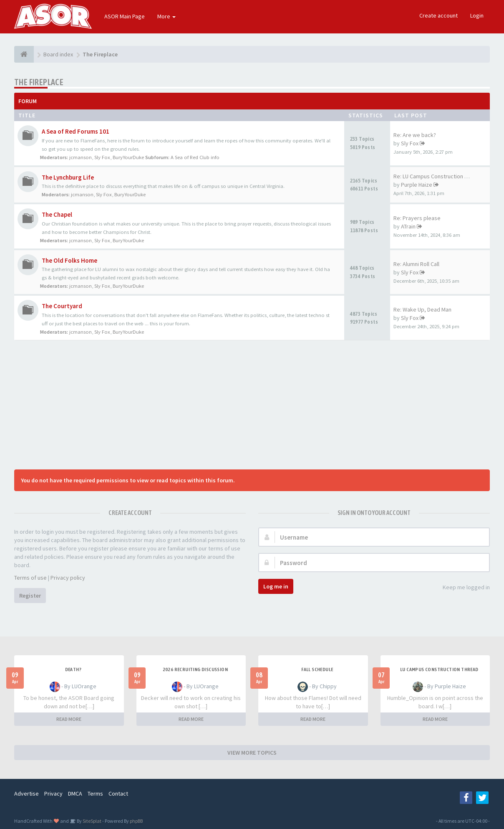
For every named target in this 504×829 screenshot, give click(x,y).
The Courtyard (62, 306)
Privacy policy (68, 578)
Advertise (26, 794)
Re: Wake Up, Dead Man (422, 309)
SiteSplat (92, 821)
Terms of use (30, 578)
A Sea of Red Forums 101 (76, 131)
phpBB (136, 821)
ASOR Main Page (125, 16)
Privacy (53, 794)
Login (477, 15)
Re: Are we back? (415, 135)
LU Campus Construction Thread (439, 669)
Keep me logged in (462, 588)
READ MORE (69, 719)
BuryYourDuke (128, 157)
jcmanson (81, 157)
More (166, 16)
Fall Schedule (317, 669)
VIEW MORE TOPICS (252, 753)
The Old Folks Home (69, 260)
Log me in (276, 586)
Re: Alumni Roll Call (416, 264)
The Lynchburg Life (68, 177)
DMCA (75, 794)
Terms (95, 794)
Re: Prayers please (417, 218)
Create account (438, 15)
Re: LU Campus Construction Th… (435, 176)
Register (30, 596)
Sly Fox (102, 157)
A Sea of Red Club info (195, 157)
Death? (73, 669)
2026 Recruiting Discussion (195, 669)
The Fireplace (39, 82)
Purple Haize (417, 185)
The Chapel (57, 214)
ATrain (408, 226)
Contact (118, 794)
